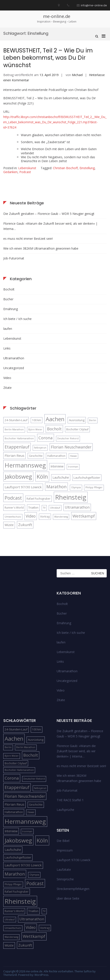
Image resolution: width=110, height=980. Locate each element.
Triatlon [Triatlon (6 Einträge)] (33, 507)
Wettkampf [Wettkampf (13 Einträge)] (84, 516)
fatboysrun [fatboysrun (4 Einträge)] (40, 448)
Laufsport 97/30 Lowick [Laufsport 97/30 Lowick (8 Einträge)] (23, 487)
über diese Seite (68, 898)
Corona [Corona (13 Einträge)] (46, 438)
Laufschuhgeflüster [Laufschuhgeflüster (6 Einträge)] (87, 478)
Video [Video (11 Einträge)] (31, 516)
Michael (77, 75)
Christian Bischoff (65, 168)
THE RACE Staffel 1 (70, 800)
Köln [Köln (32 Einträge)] (42, 476)
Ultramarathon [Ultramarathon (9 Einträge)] (77, 507)
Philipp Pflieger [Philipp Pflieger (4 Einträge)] (94, 487)
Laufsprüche (65, 810)
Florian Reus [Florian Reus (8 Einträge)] (14, 455)
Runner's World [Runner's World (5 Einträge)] (14, 508)
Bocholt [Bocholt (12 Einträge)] (54, 429)
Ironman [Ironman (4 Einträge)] (73, 467)
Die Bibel (63, 841)
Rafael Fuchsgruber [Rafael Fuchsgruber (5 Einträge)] (39, 499)
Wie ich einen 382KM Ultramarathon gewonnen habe (41, 248)
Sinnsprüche (65, 879)
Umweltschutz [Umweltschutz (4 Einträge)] (13, 517)
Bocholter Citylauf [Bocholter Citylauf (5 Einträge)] (77, 429)
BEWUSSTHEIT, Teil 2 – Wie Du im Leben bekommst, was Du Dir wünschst (48, 58)
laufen (8, 329)
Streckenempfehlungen (73, 889)
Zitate (7, 388)
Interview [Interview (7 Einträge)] (57, 466)
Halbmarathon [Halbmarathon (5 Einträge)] (56, 456)
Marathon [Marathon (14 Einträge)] (56, 487)
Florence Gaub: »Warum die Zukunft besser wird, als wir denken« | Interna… (50, 226)
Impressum (65, 850)
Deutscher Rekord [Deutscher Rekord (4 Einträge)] (68, 438)
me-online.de (57, 16)
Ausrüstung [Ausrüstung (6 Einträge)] (77, 420)
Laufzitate (64, 870)
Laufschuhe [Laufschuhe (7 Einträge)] (61, 477)
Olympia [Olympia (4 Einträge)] (76, 487)
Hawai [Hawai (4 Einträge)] (73, 456)
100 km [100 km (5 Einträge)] (37, 420)
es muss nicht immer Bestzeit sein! (28, 239)
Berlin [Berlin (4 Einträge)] (93, 420)
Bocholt (9, 289)
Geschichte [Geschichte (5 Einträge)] (36, 456)
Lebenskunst (27, 168)
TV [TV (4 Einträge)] (44, 508)
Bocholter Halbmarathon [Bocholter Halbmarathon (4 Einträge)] (19, 438)
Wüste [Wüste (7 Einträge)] (9, 525)
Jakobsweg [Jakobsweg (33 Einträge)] (18, 476)
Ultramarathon (14, 358)
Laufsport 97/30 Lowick (73, 860)
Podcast (25, 172)
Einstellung (87, 168)
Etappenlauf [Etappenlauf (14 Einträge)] (17, 447)
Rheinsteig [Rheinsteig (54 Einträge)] (71, 497)
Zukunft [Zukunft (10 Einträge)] (25, 525)
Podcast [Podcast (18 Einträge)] (13, 498)
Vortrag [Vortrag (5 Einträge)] (45, 517)
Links (7, 348)
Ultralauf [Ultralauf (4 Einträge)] (55, 508)
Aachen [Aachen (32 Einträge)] (55, 419)
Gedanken (10, 172)
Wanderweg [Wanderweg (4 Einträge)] (61, 517)
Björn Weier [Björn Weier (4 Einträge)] (35, 429)
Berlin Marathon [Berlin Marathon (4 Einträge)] (14, 429)
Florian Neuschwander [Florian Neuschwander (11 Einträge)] (71, 447)
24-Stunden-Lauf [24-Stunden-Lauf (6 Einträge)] (16, 420)
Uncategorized (14, 368)
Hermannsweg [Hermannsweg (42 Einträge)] (25, 465)
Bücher (8, 299)
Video (7, 378)
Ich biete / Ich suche (17, 319)
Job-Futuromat (14, 258)
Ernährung (11, 309)
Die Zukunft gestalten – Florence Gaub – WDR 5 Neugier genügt (49, 214)
